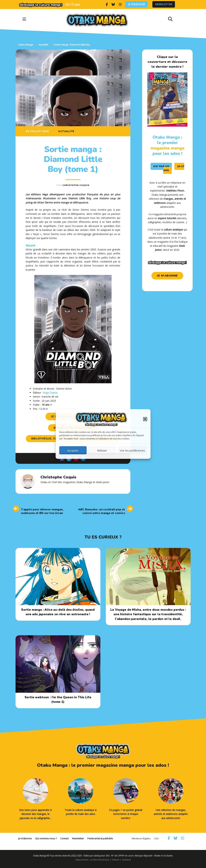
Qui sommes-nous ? (46, 838)
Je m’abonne (136, 4)
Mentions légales (141, 838)
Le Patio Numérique (100, 860)
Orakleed (126, 860)
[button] (145, 419)
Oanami (116, 860)
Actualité (66, 131)
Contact (64, 838)
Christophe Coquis (76, 185)
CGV (156, 838)
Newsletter (164, 4)
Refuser (102, 450)
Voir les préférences (132, 450)
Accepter (73, 450)
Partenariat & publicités (100, 838)
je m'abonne (167, 276)
